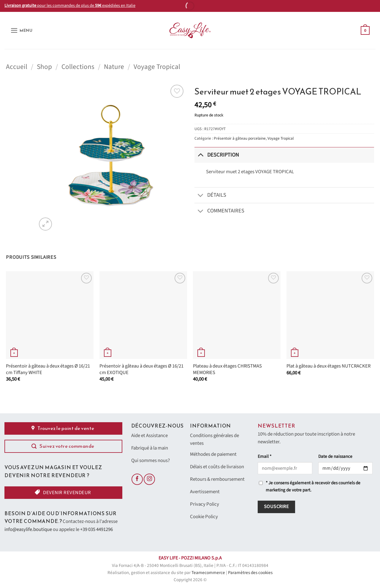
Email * (265, 457)
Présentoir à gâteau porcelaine (240, 138)
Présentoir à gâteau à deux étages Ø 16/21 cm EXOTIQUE (141, 369)
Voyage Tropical (157, 67)
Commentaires (219, 211)
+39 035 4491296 (96, 529)
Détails (210, 196)
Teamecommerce (208, 573)
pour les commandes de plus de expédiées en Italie (70, 5)
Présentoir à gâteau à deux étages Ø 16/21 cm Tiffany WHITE (48, 369)
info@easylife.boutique (28, 529)
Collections (78, 67)
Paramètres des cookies (250, 573)
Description (217, 155)
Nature (114, 67)
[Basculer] (201, 155)
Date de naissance (335, 457)
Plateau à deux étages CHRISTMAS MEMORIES (227, 369)
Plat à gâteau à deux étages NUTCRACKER (328, 366)
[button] (22, 30)
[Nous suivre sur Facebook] (137, 479)
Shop (44, 67)
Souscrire (276, 507)
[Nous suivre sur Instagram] (149, 479)
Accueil (17, 67)
